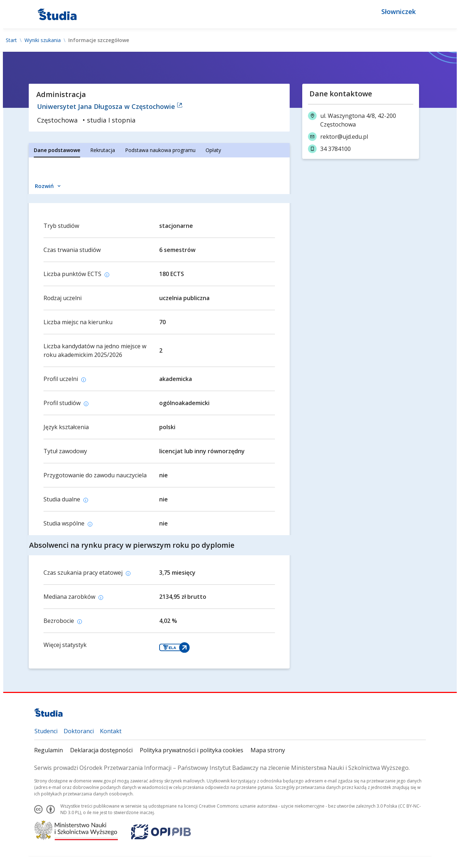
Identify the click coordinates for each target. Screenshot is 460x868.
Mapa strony (268, 750)
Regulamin (49, 750)
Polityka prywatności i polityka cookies (192, 750)
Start (11, 40)
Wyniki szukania (43, 40)
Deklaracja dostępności (101, 750)
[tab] (57, 150)
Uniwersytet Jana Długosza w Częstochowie (110, 106)
